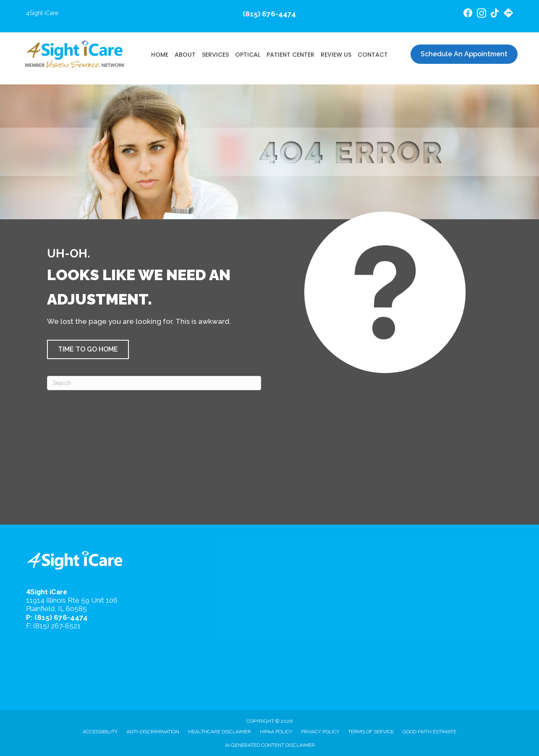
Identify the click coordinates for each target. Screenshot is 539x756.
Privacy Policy (320, 732)
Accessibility (100, 732)
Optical (248, 55)
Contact (373, 55)
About (185, 55)
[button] (88, 349)
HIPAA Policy (276, 732)
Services (215, 55)
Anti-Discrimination (153, 732)
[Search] (154, 383)
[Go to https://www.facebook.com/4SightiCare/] (468, 14)
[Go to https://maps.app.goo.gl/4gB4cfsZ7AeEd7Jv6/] (508, 14)
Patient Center (290, 55)
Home (160, 55)
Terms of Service (371, 732)
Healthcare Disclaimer (220, 732)
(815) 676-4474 (269, 14)
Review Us (336, 55)
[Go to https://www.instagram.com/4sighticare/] (481, 14)
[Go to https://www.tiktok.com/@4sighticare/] (495, 14)
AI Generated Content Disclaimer (270, 745)
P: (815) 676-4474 (57, 617)
